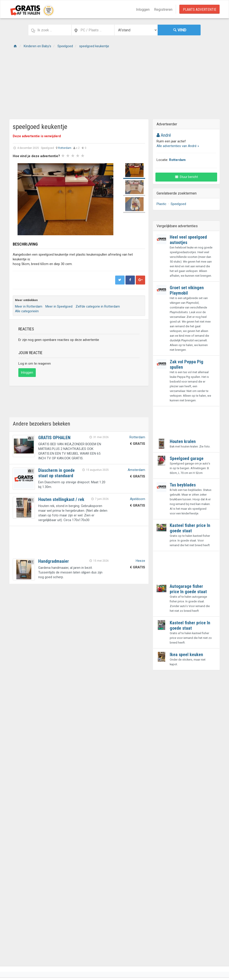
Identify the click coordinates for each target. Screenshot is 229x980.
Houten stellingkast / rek (61, 499)
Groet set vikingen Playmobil (187, 290)
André (164, 135)
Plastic (161, 204)
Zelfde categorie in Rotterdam (98, 306)
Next (112, 199)
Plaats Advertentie (200, 10)
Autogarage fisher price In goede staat (188, 589)
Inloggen (143, 10)
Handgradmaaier (54, 561)
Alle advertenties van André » (178, 146)
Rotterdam (65, 148)
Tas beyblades (183, 485)
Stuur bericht (186, 177)
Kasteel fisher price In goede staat (190, 528)
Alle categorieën (27, 311)
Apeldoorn (138, 499)
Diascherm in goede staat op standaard (56, 473)
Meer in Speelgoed (59, 306)
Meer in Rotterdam (29, 306)
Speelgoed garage (187, 458)
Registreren (163, 10)
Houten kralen (183, 441)
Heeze (140, 561)
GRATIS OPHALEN (54, 438)
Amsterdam (136, 470)
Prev (19, 199)
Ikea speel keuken (186, 655)
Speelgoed (178, 204)
